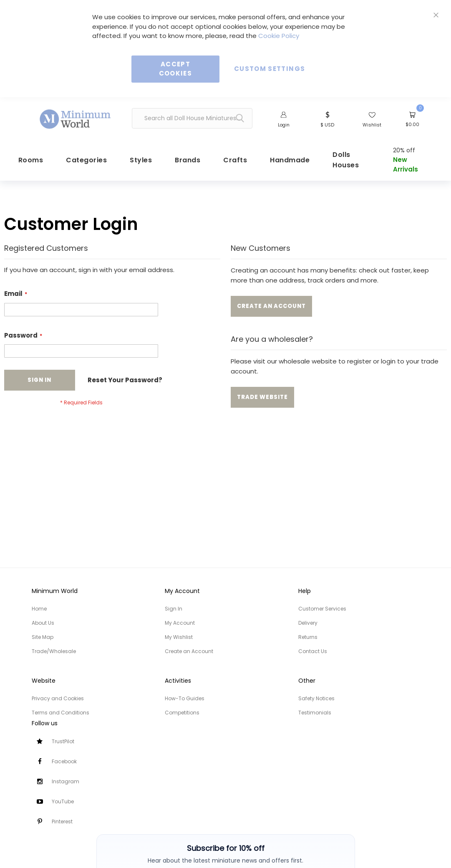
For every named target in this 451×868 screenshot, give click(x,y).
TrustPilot (63, 741)
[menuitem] (82, 164)
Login (284, 125)
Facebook (64, 761)
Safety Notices (316, 698)
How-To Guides (185, 698)
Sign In (174, 609)
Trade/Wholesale (54, 651)
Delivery (308, 623)
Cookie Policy (279, 36)
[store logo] (76, 115)
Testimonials (315, 713)
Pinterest (62, 821)
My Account (180, 623)
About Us (43, 623)
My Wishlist (179, 637)
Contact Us (313, 651)
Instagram (66, 781)
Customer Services (322, 609)
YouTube (63, 801)
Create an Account (189, 651)
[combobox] (192, 118)
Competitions (182, 713)
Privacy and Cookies (58, 698)
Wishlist (372, 125)
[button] (327, 119)
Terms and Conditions (60, 713)
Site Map (43, 637)
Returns (308, 637)
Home (39, 609)
